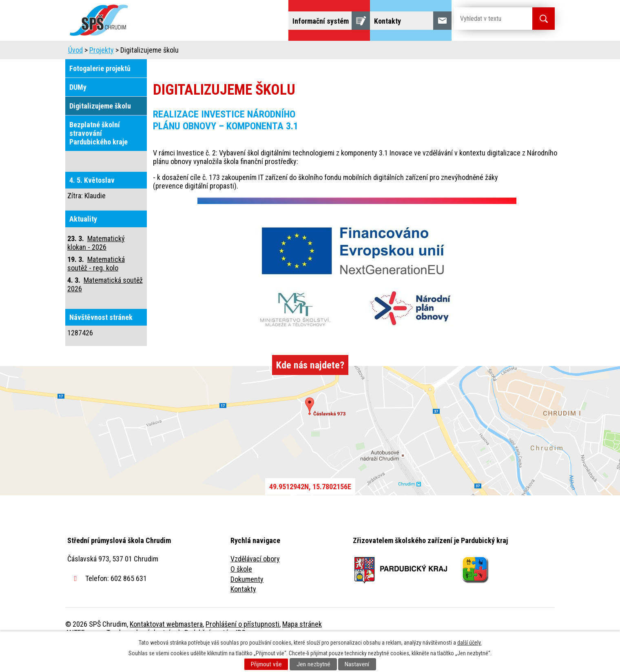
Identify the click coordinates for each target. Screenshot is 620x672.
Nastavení (357, 664)
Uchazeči (201, 52)
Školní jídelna (317, 52)
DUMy (78, 110)
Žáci (362, 52)
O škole (241, 592)
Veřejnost (400, 52)
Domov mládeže (256, 52)
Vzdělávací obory (255, 582)
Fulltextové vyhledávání (510, 52)
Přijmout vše (266, 664)
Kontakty (243, 612)
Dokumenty (247, 602)
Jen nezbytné (313, 664)
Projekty (444, 52)
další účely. (469, 643)
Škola (162, 52)
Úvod (128, 52)
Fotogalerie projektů (100, 91)
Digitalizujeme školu (100, 129)
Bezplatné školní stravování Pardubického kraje (99, 156)
